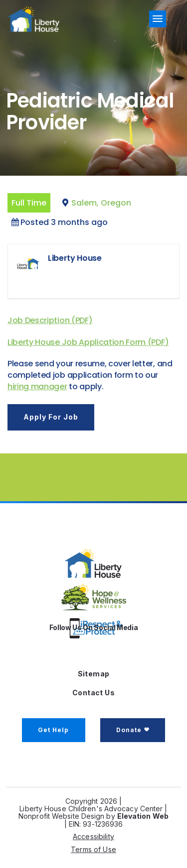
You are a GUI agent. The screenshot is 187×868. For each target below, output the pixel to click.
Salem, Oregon (101, 203)
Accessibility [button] (93, 836)
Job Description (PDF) (50, 320)
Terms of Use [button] (93, 849)
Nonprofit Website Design (61, 816)
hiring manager (37, 386)
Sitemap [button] (94, 674)
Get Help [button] (54, 730)
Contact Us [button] (93, 693)
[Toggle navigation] (158, 19)
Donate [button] (129, 730)
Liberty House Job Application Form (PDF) (88, 342)
